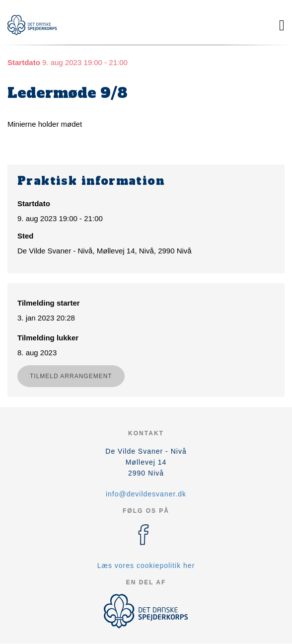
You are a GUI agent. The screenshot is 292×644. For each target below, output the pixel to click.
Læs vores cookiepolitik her (146, 565)
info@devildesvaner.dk (146, 494)
